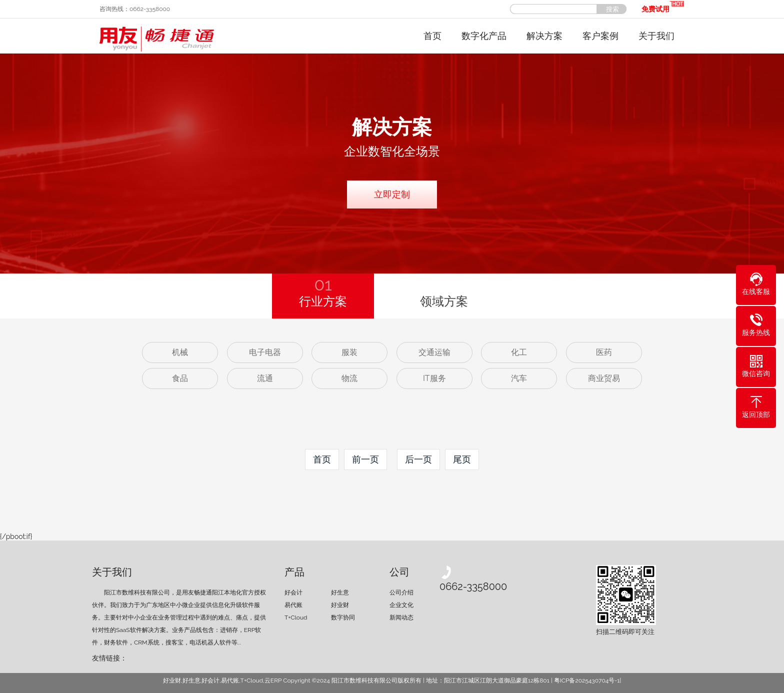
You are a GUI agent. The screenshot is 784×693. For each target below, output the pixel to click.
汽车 (519, 378)
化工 (519, 352)
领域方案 (444, 301)
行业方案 (323, 291)
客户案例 (600, 36)
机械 (180, 352)
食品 (180, 378)
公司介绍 (401, 592)
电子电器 (265, 352)
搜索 (612, 9)
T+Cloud (296, 617)
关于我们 (656, 36)
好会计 (293, 592)
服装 (349, 352)
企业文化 (401, 605)
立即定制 (392, 194)
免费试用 (663, 6)
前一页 (365, 459)
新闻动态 (401, 617)
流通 (265, 378)
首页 (432, 36)
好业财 (340, 605)
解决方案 (544, 36)
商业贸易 (604, 378)
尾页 (462, 459)
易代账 (293, 605)
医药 (604, 352)
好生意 (340, 592)
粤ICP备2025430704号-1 (587, 680)
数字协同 (343, 617)
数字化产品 (484, 36)
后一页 (418, 459)
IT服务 (434, 378)
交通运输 (434, 352)
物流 (349, 378)
